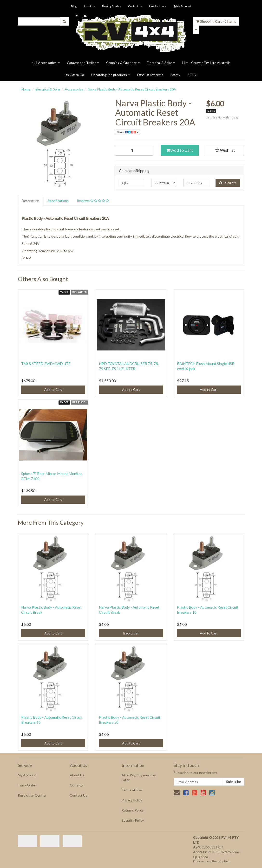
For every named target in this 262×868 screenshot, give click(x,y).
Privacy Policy (132, 800)
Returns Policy (133, 810)
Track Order (27, 785)
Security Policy (133, 820)
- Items (216, 21)
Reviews (93, 201)
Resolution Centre (32, 795)
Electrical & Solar (161, 63)
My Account (27, 775)
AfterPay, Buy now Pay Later (139, 777)
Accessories (74, 89)
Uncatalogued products (111, 75)
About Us (89, 6)
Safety (175, 75)
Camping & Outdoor (123, 63)
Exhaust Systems (150, 75)
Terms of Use (132, 790)
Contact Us (135, 6)
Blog (74, 6)
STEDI (193, 75)
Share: (128, 132)
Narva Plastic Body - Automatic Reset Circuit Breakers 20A (132, 89)
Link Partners (157, 6)
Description (30, 201)
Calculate (228, 183)
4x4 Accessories (46, 63)
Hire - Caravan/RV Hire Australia (206, 63)
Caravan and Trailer (83, 63)
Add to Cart (180, 150)
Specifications (58, 201)
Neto (227, 861)
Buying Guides (111, 6)
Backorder (131, 633)
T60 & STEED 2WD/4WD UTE (46, 364)
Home (26, 89)
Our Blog (77, 785)
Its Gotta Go (74, 75)
